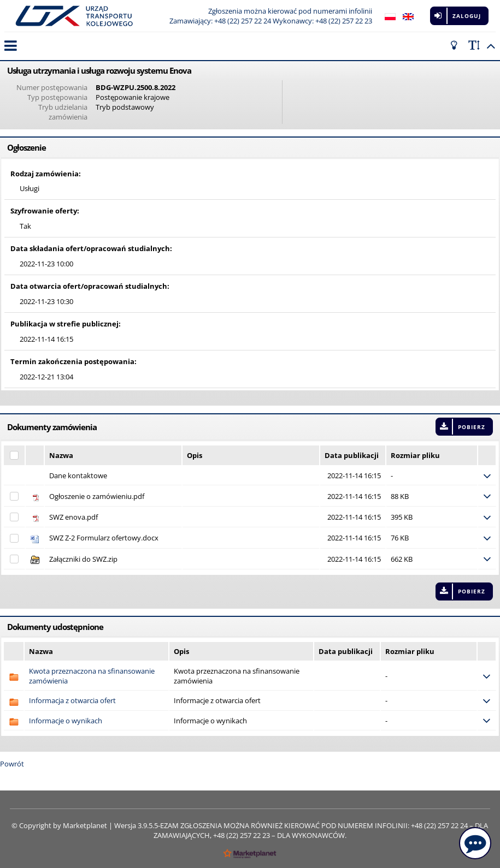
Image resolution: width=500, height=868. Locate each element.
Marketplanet (85, 825)
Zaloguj (467, 16)
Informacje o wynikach (66, 721)
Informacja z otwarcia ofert (72, 700)
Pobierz (472, 427)
